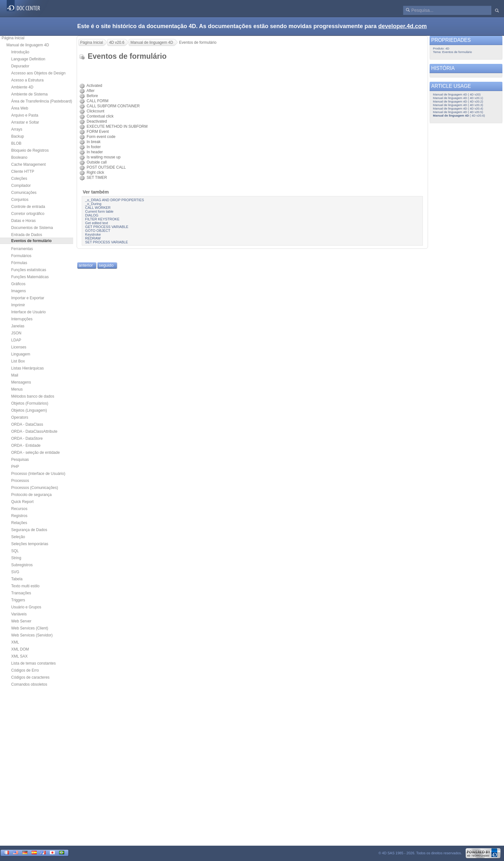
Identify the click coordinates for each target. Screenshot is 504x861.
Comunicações (24, 193)
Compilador (21, 186)
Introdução (20, 52)
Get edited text (97, 223)
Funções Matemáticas (30, 277)
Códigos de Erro (25, 670)
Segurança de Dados (29, 530)
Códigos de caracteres (30, 677)
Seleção (18, 537)
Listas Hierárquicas (27, 368)
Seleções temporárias (30, 544)
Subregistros (22, 565)
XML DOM (20, 649)
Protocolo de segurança (31, 495)
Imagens (19, 291)
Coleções (19, 179)
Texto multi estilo (25, 586)
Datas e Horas (23, 221)
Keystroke (93, 234)
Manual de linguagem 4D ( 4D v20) (457, 94)
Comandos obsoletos (29, 684)
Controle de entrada (28, 207)
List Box (18, 361)
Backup (18, 136)
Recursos (19, 509)
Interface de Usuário (28, 312)
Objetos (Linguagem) (29, 410)
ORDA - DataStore (27, 438)
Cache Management (28, 164)
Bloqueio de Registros (30, 150)
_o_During (93, 204)
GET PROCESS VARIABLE (107, 227)
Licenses (19, 347)
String (16, 558)
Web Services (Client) (30, 628)
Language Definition (28, 59)
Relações (19, 523)
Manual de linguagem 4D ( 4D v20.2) (458, 101)
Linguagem (21, 354)
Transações (21, 593)
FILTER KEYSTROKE (102, 219)
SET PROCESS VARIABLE (107, 242)
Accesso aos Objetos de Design (38, 73)
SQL (15, 551)
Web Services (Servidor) (32, 635)
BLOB (16, 143)
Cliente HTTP (23, 171)
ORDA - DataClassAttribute (34, 431)
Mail (15, 375)
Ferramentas (22, 249)
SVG (15, 572)
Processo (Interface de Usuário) (38, 474)
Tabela (17, 579)
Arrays (17, 129)
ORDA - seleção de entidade (35, 453)
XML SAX (19, 656)
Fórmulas (19, 263)
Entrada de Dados (27, 235)
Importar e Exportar (28, 298)
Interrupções (22, 319)
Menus (17, 389)
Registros (19, 516)
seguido (106, 265)
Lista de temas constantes (33, 663)
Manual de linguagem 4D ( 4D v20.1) (458, 98)
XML (15, 642)
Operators (20, 417)
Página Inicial (13, 38)
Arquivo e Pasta (25, 115)
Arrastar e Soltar (25, 122)
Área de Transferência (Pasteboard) (42, 101)
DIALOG (92, 215)
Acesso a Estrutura (27, 80)
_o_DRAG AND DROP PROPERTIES (115, 200)
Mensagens (21, 382)
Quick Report (22, 502)
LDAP (16, 340)
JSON (16, 333)
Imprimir (18, 305)
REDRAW (93, 238)
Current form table (99, 211)
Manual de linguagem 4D (28, 45)
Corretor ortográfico (28, 214)
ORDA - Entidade (26, 446)
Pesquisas (20, 460)
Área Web (20, 108)
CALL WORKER (98, 208)
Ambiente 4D (22, 87)
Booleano (19, 157)
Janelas (18, 326)
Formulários (21, 256)
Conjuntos (20, 200)
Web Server (21, 621)
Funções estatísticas (29, 270)
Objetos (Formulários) (30, 403)
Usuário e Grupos (26, 607)
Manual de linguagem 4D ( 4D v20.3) (458, 105)
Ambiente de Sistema (29, 94)
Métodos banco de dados (33, 396)
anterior (86, 265)
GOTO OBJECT (98, 231)
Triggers (18, 600)
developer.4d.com (402, 26)
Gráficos (18, 284)
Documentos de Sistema (32, 228)
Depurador (20, 66)
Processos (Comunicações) (35, 488)
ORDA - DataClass (27, 424)
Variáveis (19, 614)
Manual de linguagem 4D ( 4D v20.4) (458, 108)
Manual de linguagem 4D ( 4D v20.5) (458, 112)
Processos (20, 481)
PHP (15, 467)
